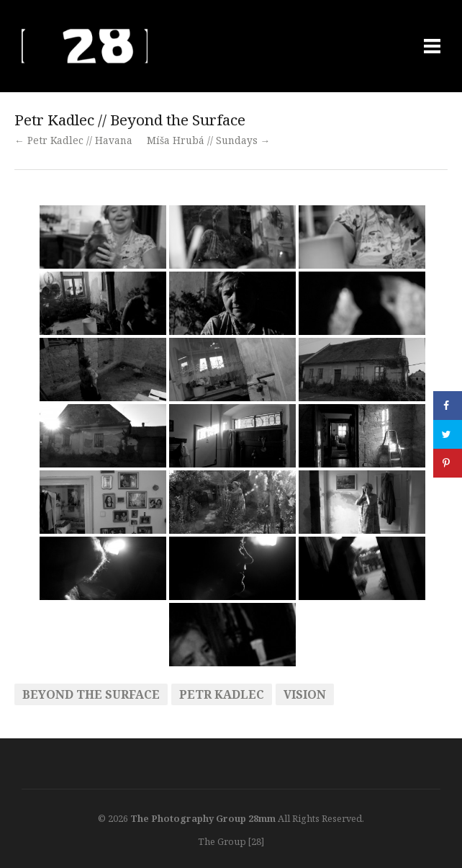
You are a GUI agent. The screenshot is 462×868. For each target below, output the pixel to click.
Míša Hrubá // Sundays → (209, 140)
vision (305, 694)
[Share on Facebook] (448, 406)
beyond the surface (91, 694)
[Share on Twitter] (448, 434)
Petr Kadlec (222, 694)
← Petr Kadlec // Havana (73, 140)
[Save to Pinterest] (448, 463)
